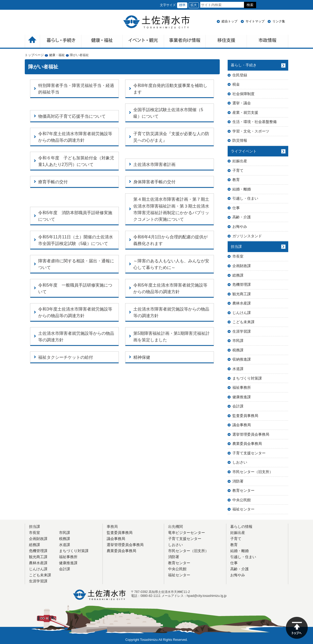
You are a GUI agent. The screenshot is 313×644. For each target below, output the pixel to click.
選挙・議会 (242, 103)
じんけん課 (242, 313)
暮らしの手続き (61, 42)
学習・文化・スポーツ (251, 131)
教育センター (243, 490)
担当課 (236, 247)
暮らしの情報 (241, 527)
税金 (236, 84)
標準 (182, 5)
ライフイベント (244, 151)
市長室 (238, 256)
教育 (236, 180)
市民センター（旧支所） (253, 472)
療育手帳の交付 (53, 182)
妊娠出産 (240, 161)
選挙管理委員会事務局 (251, 434)
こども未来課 (243, 322)
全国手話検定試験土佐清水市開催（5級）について (168, 113)
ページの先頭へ (297, 628)
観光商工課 (242, 294)
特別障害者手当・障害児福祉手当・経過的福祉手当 (76, 89)
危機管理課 (242, 284)
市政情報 (268, 42)
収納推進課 (242, 359)
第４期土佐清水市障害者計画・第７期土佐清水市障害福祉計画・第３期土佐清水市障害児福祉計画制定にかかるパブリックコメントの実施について (171, 209)
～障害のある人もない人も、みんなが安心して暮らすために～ (171, 264)
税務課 (238, 350)
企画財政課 (242, 266)
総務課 (238, 275)
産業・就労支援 (245, 112)
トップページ (34, 55)
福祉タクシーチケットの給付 (66, 357)
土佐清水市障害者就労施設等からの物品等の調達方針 (171, 312)
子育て (238, 170)
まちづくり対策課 (247, 378)
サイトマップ (255, 21)
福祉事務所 (242, 387)
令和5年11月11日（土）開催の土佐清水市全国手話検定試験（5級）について (76, 240)
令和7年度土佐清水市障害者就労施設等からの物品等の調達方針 (75, 137)
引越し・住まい (245, 198)
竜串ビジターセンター (187, 533)
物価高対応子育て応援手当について (72, 116)
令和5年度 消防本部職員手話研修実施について (75, 216)
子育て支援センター (249, 453)
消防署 (238, 481)
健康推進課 (242, 397)
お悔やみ (240, 227)
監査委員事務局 (245, 416)
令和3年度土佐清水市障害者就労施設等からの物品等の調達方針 (75, 312)
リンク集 (279, 21)
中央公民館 (242, 500)
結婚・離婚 (242, 189)
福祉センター (243, 509)
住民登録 (240, 75)
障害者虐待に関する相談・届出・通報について (76, 264)
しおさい (240, 462)
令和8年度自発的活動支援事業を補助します (170, 89)
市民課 (238, 341)
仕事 (236, 208)
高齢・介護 (242, 217)
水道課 (238, 369)
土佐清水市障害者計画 (154, 164)
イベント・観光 (143, 42)
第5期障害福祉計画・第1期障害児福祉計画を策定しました (172, 337)
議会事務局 (242, 425)
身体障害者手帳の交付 (154, 182)
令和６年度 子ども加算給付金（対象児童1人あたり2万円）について (76, 161)
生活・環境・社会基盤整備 (255, 122)
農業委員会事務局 (247, 444)
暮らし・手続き (244, 65)
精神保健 (142, 357)
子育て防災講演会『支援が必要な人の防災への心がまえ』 (171, 137)
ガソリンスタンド (247, 236)
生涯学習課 (242, 331)
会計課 (238, 406)
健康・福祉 (102, 42)
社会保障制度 (243, 94)
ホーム (32, 42)
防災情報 (240, 140)
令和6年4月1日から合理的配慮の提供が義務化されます (170, 240)
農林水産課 (242, 303)
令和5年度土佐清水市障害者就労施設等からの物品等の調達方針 (170, 288)
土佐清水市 (156, 22)
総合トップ (229, 21)
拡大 (194, 5)
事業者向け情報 (185, 42)
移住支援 (226, 42)
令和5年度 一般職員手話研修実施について (75, 288)
